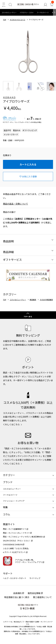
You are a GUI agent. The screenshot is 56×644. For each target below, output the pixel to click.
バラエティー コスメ (27, 12)
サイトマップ (35, 578)
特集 (5, 507)
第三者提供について (42, 597)
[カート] (52, 5)
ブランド (8, 482)
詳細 (37, 119)
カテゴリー (9, 475)
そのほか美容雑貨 (46, 300)
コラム (7, 514)
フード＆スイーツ (43, 12)
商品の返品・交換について (16, 204)
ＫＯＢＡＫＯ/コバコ (17, 20)
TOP (5, 20)
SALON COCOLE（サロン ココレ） (17, 541)
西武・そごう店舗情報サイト (15, 529)
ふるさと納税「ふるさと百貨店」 (16, 548)
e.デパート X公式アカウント (14, 552)
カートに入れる (28, 164)
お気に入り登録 (29, 176)
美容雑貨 (33, 300)
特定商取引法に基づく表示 (17, 597)
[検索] (10, 5)
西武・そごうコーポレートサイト (16, 533)
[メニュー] (4, 5)
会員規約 (17, 593)
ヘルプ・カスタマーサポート (15, 578)
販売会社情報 (34, 593)
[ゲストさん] (45, 5)
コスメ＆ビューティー (9, 12)
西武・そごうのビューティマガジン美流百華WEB (23, 537)
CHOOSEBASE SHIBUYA (13, 544)
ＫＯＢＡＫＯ (9, 97)
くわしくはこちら (11, 424)
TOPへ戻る (28, 317)
